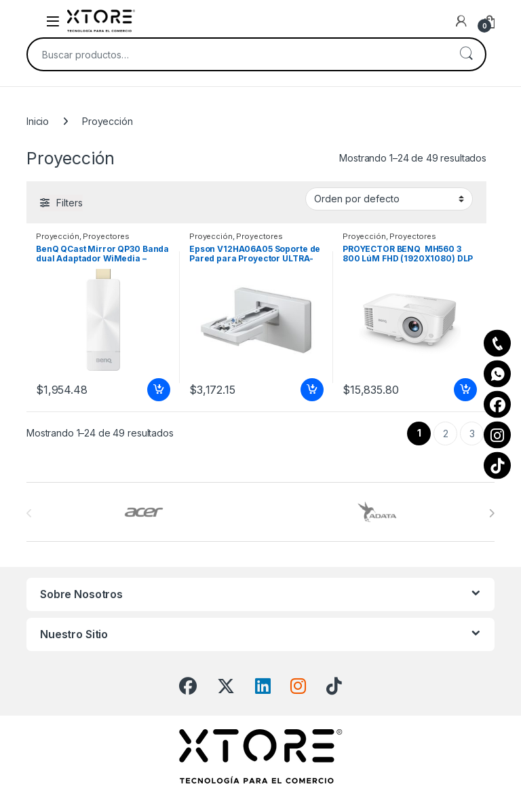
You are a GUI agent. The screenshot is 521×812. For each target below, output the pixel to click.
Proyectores (106, 236)
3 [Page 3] (472, 433)
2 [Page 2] (446, 433)
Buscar (466, 54)
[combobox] (237, 54)
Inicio (38, 121)
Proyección (58, 236)
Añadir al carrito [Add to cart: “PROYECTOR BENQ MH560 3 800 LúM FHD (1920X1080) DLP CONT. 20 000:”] (465, 390)
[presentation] (491, 513)
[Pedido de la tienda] (389, 199)
